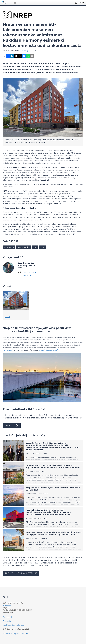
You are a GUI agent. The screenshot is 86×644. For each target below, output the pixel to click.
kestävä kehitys (23, 247)
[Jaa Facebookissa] (8, 56)
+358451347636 (30, 272)
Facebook (7, 617)
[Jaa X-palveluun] (16, 56)
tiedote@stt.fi (8, 605)
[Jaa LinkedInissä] (12, 56)
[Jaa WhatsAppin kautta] (28, 56)
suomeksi (6, 634)
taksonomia (9, 247)
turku (43, 247)
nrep (35, 247)
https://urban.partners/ (48, 350)
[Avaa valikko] (16, 3)
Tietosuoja (7, 621)
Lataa (7, 317)
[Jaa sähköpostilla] (32, 56)
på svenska (24, 634)
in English (15, 634)
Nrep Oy (25, 51)
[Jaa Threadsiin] (20, 56)
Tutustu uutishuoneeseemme (21, 573)
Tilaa (12, 426)
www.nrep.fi (8, 350)
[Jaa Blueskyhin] (24, 56)
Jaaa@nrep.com (25, 275)
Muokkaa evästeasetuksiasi (13, 625)
